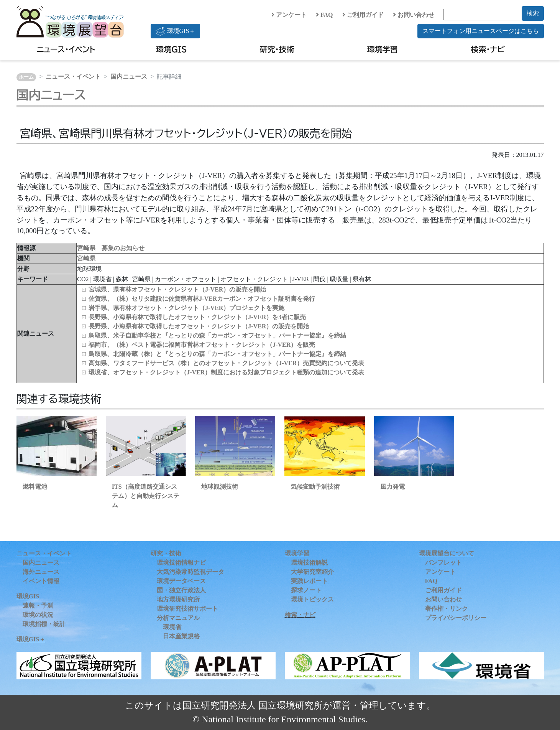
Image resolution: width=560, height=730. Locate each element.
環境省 (172, 627)
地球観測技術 (220, 487)
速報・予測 (38, 606)
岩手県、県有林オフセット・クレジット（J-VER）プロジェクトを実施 (186, 308)
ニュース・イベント (66, 49)
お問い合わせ (414, 15)
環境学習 (383, 49)
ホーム (26, 77)
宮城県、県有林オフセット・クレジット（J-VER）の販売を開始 (177, 289)
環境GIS (172, 49)
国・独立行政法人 (181, 590)
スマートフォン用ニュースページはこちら (481, 31)
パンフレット (443, 563)
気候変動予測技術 (315, 487)
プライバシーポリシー (456, 618)
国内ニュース (129, 77)
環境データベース (181, 581)
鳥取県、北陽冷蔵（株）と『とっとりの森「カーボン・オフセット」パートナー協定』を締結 (217, 354)
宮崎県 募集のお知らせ (111, 248)
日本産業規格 (181, 636)
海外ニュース (41, 572)
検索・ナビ (488, 49)
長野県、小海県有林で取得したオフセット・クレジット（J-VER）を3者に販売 (197, 317)
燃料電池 (35, 487)
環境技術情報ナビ (181, 563)
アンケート (289, 15)
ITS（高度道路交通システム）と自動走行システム (146, 496)
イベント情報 (41, 581)
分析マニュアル (178, 618)
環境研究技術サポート (187, 609)
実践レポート (309, 581)
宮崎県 (86, 258)
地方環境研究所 (178, 599)
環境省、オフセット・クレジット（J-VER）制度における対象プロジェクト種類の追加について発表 (226, 372)
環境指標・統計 (44, 624)
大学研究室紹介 (312, 572)
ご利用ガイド (363, 15)
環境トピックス (312, 599)
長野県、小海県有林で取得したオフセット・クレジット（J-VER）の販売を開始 (199, 326)
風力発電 (392, 487)
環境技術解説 (309, 563)
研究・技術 (277, 49)
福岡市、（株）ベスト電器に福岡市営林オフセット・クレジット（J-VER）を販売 (202, 345)
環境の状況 (38, 615)
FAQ (324, 15)
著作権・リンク (447, 609)
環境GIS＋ (176, 31)
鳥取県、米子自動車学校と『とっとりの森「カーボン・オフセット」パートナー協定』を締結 (217, 335)
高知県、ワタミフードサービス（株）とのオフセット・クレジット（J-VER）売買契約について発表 (226, 363)
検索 (533, 13)
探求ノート (306, 590)
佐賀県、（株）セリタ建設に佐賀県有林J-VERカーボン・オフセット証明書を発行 (202, 299)
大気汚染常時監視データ (190, 572)
